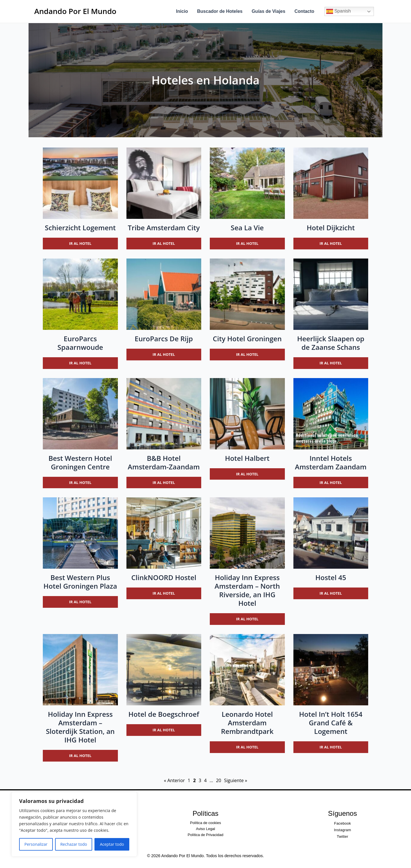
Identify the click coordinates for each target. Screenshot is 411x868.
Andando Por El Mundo (75, 11)
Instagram (342, 830)
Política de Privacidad (205, 835)
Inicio (182, 11)
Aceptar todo (112, 844)
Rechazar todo (74, 844)
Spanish (339, 11)
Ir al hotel (80, 243)
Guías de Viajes (269, 11)
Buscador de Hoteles (220, 11)
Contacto (304, 11)
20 (219, 781)
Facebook (342, 823)
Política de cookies (205, 823)
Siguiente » (236, 781)
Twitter (342, 836)
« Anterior (174, 781)
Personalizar (36, 844)
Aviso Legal (206, 829)
